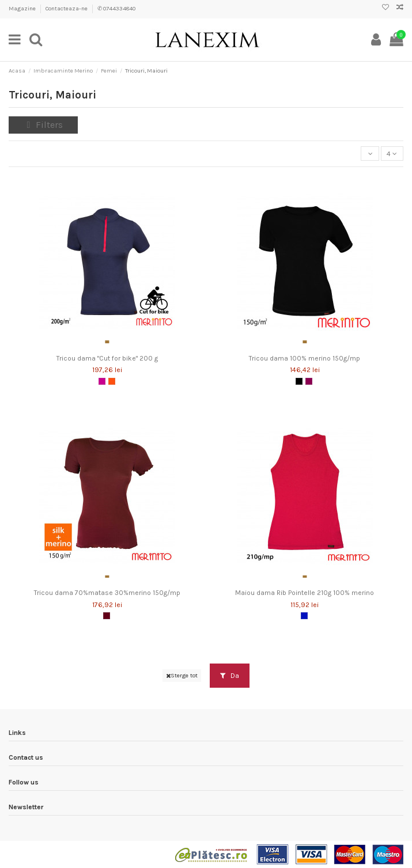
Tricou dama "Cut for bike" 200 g (107, 358)
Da (230, 676)
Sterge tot (182, 675)
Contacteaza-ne (67, 9)
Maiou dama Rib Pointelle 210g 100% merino (305, 593)
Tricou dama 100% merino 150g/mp (305, 358)
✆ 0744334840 (116, 9)
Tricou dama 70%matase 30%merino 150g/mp (107, 593)
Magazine (23, 9)
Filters (44, 125)
